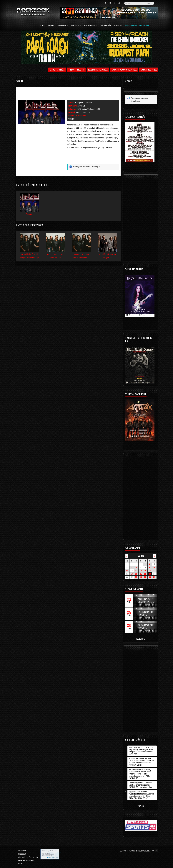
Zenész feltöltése (57, 70)
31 (154, 577)
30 (150, 577)
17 (154, 571)
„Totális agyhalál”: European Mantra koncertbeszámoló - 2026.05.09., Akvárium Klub (140, 785)
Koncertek (76, 26)
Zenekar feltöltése (76, 70)
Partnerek (22, 851)
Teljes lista (141, 639)
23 (150, 574)
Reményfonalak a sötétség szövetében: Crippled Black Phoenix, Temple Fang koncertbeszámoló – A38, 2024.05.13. (140, 774)
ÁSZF (20, 864)
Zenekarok (63, 26)
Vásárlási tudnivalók (26, 860)
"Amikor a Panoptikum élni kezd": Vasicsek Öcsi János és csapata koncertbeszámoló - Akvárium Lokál (141, 762)
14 (141, 571)
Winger (71, 119)
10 (154, 567)
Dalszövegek (90, 26)
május (141, 556)
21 (141, 574)
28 (141, 577)
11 (127, 571)
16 (150, 571)
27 (136, 577)
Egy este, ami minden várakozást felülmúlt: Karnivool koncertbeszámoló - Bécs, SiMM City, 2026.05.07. (141, 795)
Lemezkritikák (105, 26)
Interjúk (51, 26)
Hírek (43, 26)
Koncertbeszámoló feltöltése (124, 70)
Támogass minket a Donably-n (137, 26)
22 (145, 574)
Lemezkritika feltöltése (98, 70)
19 (132, 574)
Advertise (118, 26)
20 (136, 574)
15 (145, 571)
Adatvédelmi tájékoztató (28, 857)
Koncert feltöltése (149, 70)
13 (136, 571)
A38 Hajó (81, 106)
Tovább (141, 806)
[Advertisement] (93, 157)
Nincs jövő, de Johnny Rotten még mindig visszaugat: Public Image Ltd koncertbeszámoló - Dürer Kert (141, 751)
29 (145, 577)
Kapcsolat (22, 854)
